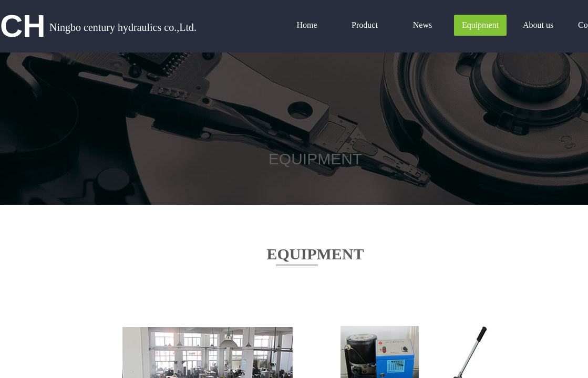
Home (307, 25)
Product (365, 25)
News (422, 25)
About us (538, 25)
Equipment (480, 25)
